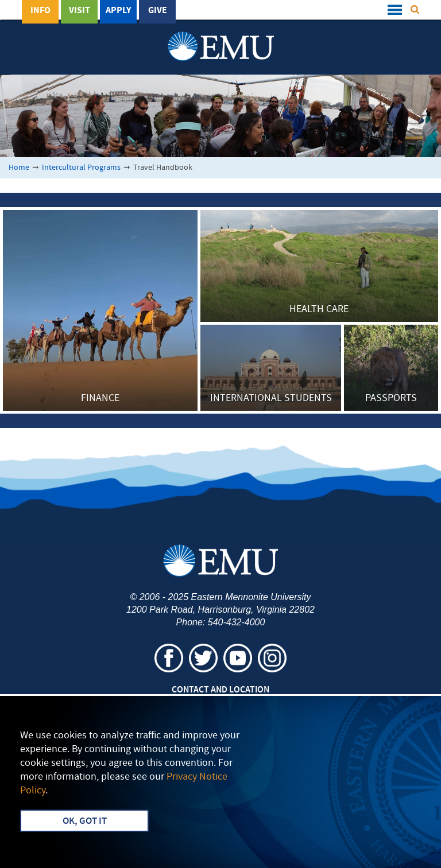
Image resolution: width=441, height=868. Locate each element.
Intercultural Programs (81, 168)
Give (158, 11)
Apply (118, 11)
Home (19, 168)
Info (40, 11)
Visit (80, 11)
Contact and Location (220, 690)
